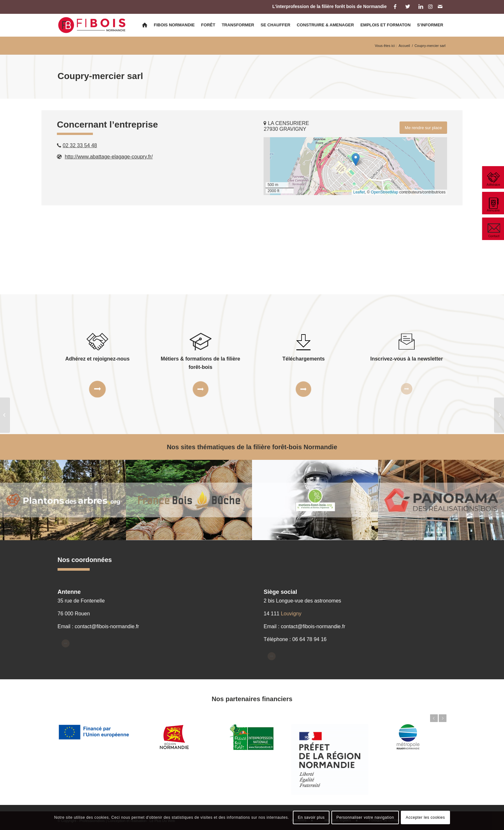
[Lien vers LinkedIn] (421, 6)
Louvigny (291, 614)
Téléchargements (304, 359)
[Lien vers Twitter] (408, 6)
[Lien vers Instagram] (430, 6)
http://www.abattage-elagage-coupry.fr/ (109, 157)
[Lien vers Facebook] (395, 6)
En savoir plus (311, 817)
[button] (356, 160)
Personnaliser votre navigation (365, 817)
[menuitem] (145, 25)
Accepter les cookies (425, 817)
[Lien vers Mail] (440, 6)
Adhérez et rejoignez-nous (97, 359)
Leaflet (359, 192)
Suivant (443, 718)
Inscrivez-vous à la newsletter (407, 359)
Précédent (434, 718)
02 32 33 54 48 (80, 145)
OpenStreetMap (385, 192)
